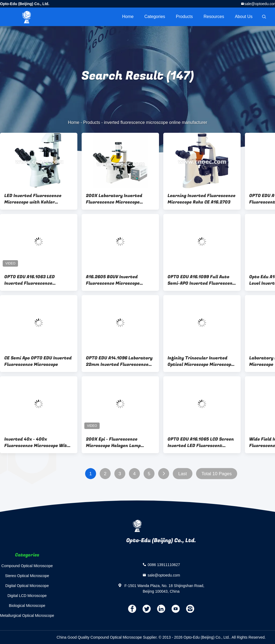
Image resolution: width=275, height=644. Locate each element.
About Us (244, 17)
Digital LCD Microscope (27, 596)
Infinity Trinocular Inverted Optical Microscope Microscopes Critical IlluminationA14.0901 (202, 361)
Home (128, 17)
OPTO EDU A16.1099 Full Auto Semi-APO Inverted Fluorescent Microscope (201, 280)
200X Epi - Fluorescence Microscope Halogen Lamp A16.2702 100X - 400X (113, 442)
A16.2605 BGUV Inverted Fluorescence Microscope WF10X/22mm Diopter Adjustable (113, 280)
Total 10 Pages (216, 474)
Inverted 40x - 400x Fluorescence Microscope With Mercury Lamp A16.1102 (37, 442)
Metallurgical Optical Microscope (27, 616)
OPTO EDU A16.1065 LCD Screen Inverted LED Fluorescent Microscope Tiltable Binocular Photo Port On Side (201, 442)
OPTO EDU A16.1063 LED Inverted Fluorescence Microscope (30, 280)
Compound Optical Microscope (27, 566)
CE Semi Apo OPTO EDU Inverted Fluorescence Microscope (38, 361)
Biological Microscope (27, 606)
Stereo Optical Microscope (27, 576)
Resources (214, 17)
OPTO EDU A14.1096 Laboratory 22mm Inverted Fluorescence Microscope (119, 361)
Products (184, 17)
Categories (155, 17)
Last (183, 474)
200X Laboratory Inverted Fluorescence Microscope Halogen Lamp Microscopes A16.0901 (115, 199)
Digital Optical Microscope (27, 586)
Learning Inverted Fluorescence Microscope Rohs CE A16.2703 (202, 199)
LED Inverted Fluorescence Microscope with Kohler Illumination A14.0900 (33, 199)
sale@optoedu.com (164, 575)
